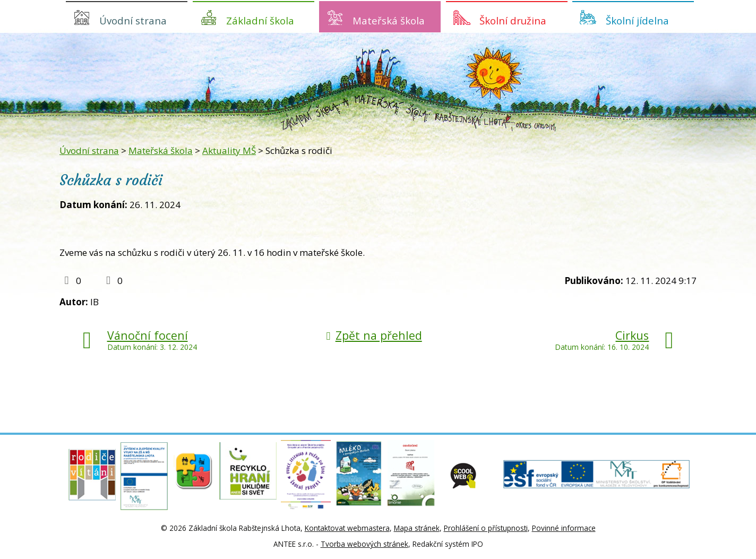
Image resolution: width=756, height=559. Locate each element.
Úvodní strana (133, 20)
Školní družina (513, 20)
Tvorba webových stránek (364, 544)
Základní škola (260, 20)
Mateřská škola (389, 20)
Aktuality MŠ (229, 150)
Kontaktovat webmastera (347, 528)
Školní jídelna (637, 20)
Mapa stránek (417, 528)
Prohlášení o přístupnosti (486, 528)
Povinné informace (564, 528)
